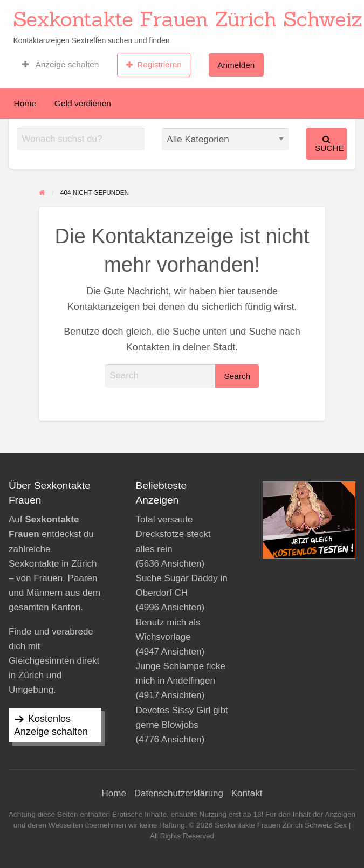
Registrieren (154, 65)
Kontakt (247, 793)
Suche (329, 144)
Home (25, 103)
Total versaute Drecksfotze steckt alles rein (173, 534)
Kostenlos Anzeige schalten (51, 725)
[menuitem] (60, 65)
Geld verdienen (83, 103)
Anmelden (236, 65)
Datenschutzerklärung (179, 793)
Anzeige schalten (60, 65)
